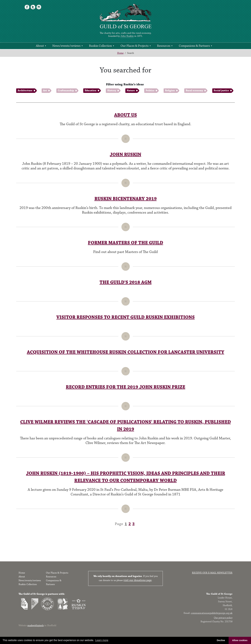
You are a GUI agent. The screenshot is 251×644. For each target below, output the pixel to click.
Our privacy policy (223, 618)
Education (91, 91)
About (40, 46)
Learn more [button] (102, 640)
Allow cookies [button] (240, 640)
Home (120, 53)
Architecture (25, 91)
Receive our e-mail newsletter (212, 573)
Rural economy (194, 91)
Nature (131, 91)
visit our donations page (138, 580)
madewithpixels (36, 626)
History (112, 91)
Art (45, 91)
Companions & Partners (194, 46)
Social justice (221, 91)
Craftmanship (66, 91)
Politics (150, 91)
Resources (164, 46)
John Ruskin (127, 36)
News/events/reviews (66, 46)
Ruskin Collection (100, 46)
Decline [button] (221, 640)
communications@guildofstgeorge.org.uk (212, 613)
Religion (170, 91)
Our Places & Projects (135, 46)
